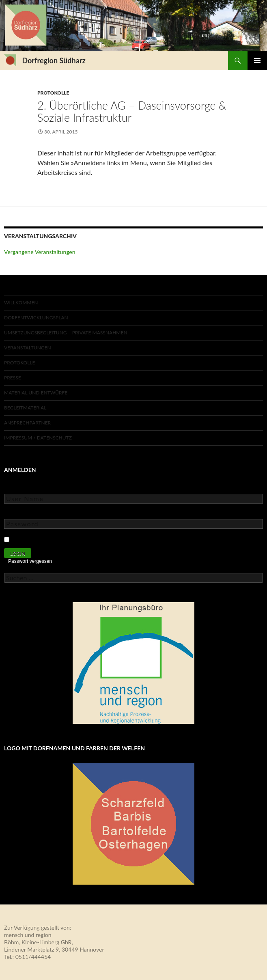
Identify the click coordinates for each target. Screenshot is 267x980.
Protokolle (53, 93)
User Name (18, 488)
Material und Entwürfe (36, 393)
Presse (13, 378)
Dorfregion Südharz (54, 60)
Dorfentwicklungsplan (36, 318)
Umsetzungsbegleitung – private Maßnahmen (66, 333)
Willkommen (21, 303)
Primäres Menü (257, 60)
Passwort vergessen (30, 561)
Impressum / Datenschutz (38, 438)
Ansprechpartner (27, 423)
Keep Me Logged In (38, 538)
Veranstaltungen (28, 348)
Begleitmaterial (25, 408)
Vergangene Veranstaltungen (40, 252)
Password (16, 513)
